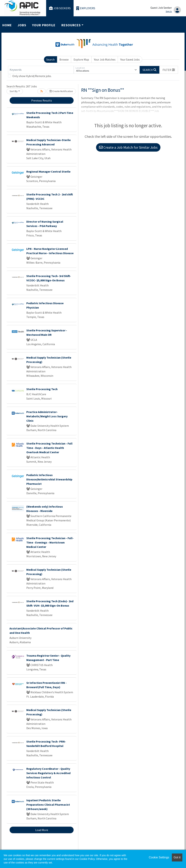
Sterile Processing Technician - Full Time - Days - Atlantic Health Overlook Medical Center (49, 448)
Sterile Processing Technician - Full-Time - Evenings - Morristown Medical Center (50, 542)
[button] (169, 70)
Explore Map (81, 59)
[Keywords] (41, 70)
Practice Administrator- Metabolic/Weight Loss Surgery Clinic (47, 416)
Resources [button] (71, 25)
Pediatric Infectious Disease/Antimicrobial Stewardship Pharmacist (49, 479)
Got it (177, 857)
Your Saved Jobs (130, 59)
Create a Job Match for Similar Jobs (128, 147)
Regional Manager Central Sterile (48, 171)
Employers (86, 8)
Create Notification (61, 91)
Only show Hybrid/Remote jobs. (32, 76)
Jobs (22, 25)
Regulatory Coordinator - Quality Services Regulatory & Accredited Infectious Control (48, 773)
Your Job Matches (105, 59)
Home (7, 25)
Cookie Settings (159, 857)
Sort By (14, 91)
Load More (42, 830)
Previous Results (42, 100)
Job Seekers (60, 8)
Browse (64, 59)
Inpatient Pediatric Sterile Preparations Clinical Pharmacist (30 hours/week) (48, 805)
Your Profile (44, 25)
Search (50, 59)
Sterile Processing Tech (42, 389)
